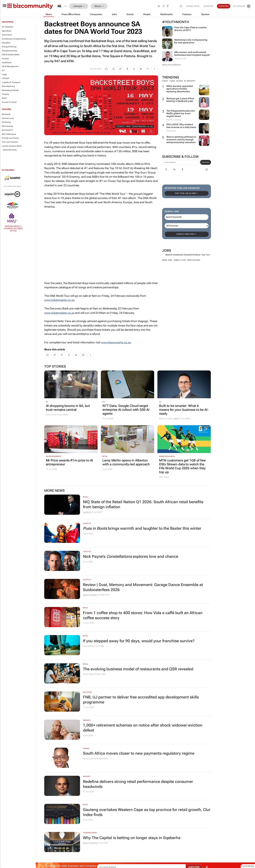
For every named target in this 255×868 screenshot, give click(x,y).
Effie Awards (7, 126)
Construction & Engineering (14, 39)
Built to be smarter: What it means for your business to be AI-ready (184, 410)
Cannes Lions (8, 118)
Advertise (208, 6)
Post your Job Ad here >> (187, 193)
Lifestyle (6, 78)
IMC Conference (9, 134)
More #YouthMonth (172, 65)
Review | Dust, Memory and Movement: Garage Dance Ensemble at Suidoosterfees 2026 (143, 587)
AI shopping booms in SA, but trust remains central (68, 408)
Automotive (7, 35)
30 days (179, 81)
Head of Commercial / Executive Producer (183, 255)
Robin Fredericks (90, 843)
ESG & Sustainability (11, 55)
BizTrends (6, 114)
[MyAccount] (242, 6)
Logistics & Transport (11, 82)
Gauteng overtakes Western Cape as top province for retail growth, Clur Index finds (147, 812)
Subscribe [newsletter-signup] (205, 162)
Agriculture (7, 31)
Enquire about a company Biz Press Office (13, 229)
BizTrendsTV (7, 130)
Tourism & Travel (9, 102)
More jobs (167, 260)
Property (5, 94)
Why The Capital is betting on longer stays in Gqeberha (132, 838)
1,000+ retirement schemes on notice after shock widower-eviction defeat (143, 728)
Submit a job (180, 260)
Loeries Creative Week (12, 146)
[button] (112, 6)
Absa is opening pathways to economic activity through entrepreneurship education (181, 140)
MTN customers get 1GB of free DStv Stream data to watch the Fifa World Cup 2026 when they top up (182, 466)
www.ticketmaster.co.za (59, 300)
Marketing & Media (10, 90)
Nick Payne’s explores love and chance (131, 556)
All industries (7, 27)
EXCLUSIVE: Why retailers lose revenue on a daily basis (181, 126)
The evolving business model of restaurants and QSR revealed (138, 669)
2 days (165, 81)
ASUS (176, 419)
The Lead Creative (10, 142)
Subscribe (224, 6)
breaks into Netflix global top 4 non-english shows (181, 114)
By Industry (191, 81)
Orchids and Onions (10, 138)
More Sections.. (10, 150)
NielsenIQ (87, 512)
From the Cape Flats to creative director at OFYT (190, 29)
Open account (194, 260)
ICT (3, 70)
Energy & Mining (9, 47)
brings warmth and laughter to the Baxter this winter (142, 528)
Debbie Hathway (90, 595)
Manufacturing (8, 86)
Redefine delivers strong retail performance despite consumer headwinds (138, 784)
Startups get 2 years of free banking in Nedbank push (180, 100)
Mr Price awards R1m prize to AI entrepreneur (70, 462)
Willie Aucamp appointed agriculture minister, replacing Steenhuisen (180, 89)
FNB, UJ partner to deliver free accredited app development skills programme (141, 700)
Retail (4, 98)
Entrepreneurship (9, 51)
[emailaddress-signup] (181, 162)
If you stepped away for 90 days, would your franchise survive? (139, 641)
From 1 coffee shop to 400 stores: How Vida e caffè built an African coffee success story (143, 615)
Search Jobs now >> (186, 234)
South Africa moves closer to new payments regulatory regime (139, 753)
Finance (5, 59)
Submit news (193, 6)
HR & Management (10, 66)
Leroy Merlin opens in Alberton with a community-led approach (126, 462)
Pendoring (6, 122)
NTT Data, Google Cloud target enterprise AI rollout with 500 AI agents (126, 410)
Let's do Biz (248, 866)
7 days (172, 81)
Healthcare (7, 63)
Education (6, 43)
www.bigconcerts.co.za (116, 342)
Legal (4, 74)
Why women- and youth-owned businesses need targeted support (192, 54)
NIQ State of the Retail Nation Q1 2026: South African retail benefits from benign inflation (143, 504)
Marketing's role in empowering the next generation (191, 41)
